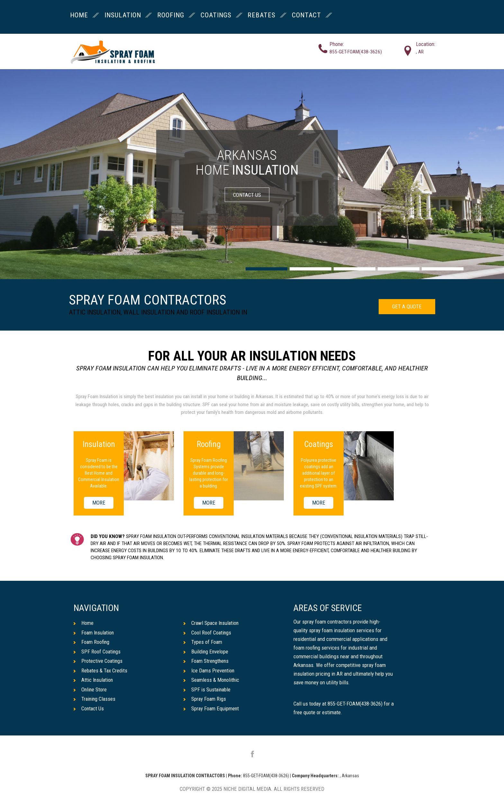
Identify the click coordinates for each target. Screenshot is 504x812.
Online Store (90, 689)
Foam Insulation (94, 633)
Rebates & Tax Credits (101, 671)
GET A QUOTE (407, 306)
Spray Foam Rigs (205, 699)
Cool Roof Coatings (208, 633)
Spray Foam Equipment (212, 708)
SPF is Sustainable (207, 689)
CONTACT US (247, 195)
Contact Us (89, 708)
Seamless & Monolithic (212, 680)
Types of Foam (203, 642)
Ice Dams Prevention (209, 671)
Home (84, 623)
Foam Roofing (92, 642)
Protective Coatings (98, 661)
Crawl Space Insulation (212, 623)
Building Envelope (206, 652)
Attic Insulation (94, 680)
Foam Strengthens (207, 661)
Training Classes (95, 699)
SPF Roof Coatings (97, 652)
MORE (99, 503)
